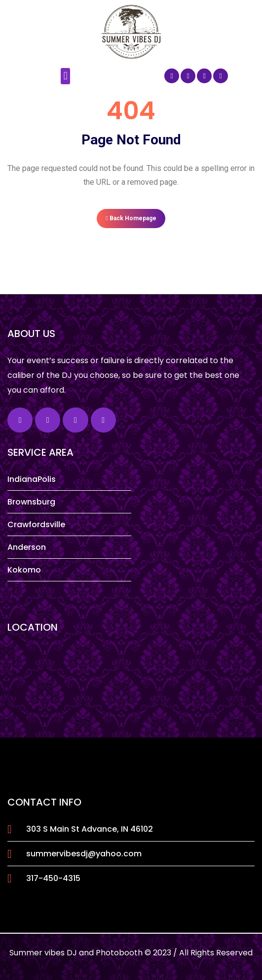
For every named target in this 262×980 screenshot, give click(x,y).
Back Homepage (131, 218)
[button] (65, 76)
